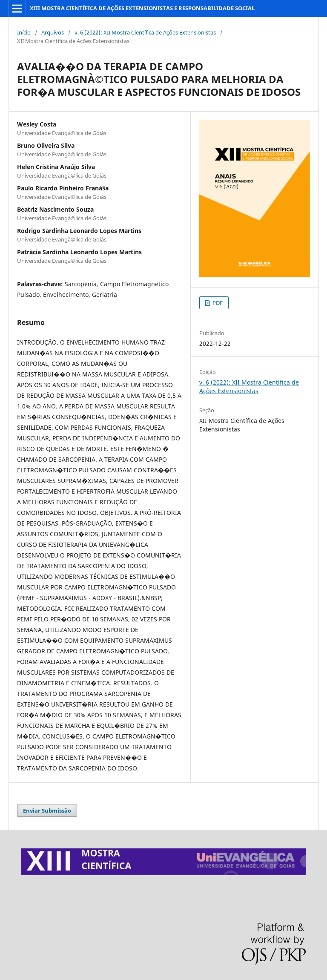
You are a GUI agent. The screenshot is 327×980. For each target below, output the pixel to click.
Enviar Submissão (47, 810)
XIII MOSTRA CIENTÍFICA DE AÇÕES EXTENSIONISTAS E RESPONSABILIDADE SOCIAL (142, 8)
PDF (217, 303)
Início (24, 32)
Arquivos (53, 32)
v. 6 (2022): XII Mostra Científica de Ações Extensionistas (145, 32)
